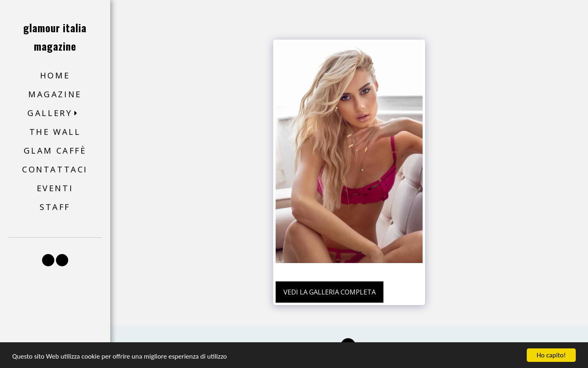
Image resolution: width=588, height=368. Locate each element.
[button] (55, 113)
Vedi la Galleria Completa (330, 292)
